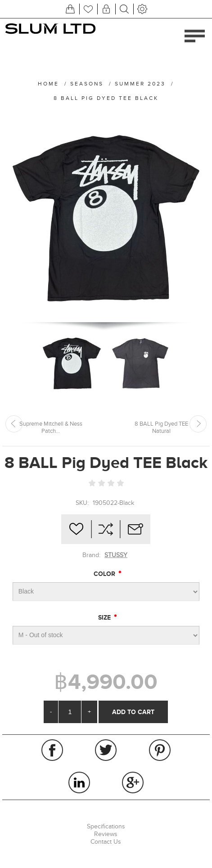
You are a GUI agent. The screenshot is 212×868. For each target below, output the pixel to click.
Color (105, 574)
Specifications (106, 826)
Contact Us (106, 842)
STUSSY (116, 555)
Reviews (106, 834)
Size (105, 617)
